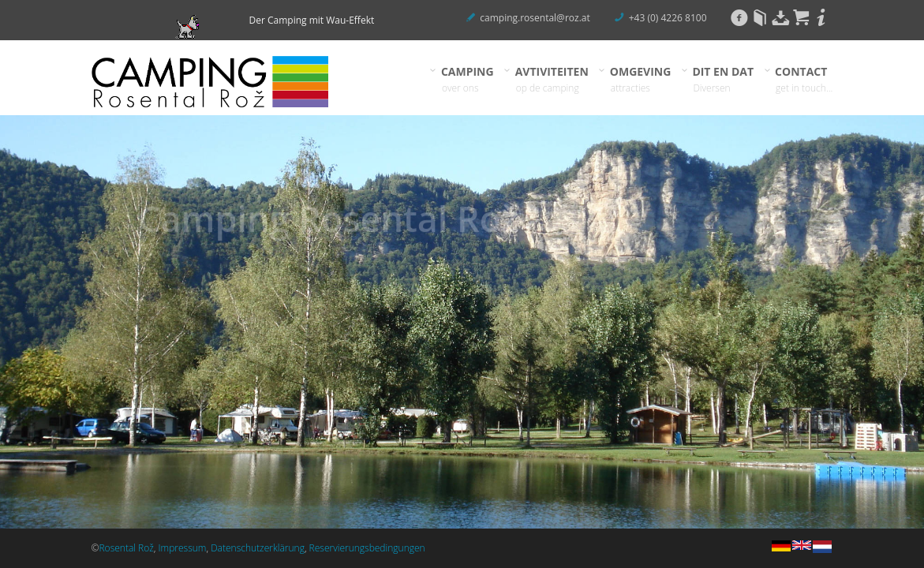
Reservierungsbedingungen (367, 548)
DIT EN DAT (723, 79)
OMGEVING (641, 79)
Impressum (183, 548)
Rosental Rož (126, 548)
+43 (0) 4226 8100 (668, 18)
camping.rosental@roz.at (535, 18)
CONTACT (804, 79)
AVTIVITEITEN (552, 79)
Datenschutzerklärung (258, 548)
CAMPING (468, 79)
